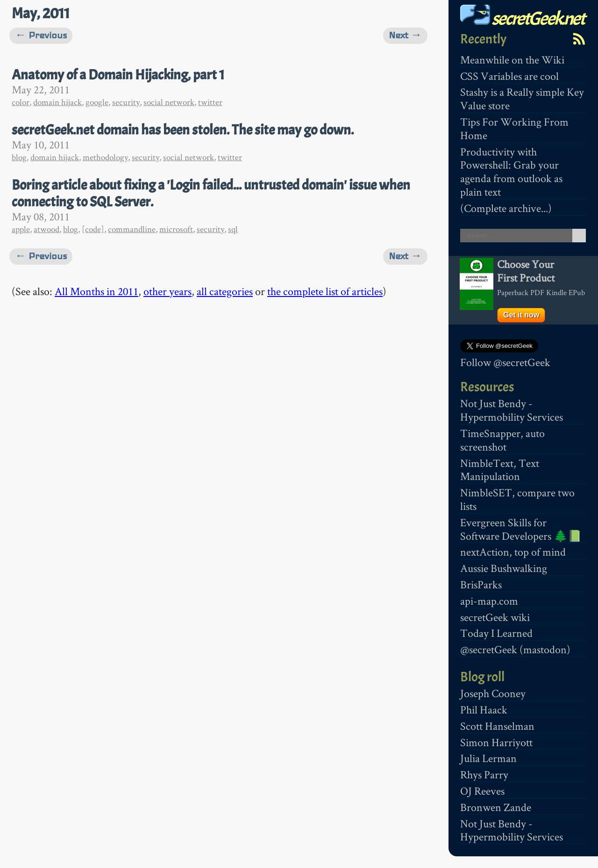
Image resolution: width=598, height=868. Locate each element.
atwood (46, 229)
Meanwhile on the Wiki (512, 60)
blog (19, 157)
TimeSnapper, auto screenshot (502, 440)
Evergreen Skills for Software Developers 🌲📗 (521, 529)
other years (167, 291)
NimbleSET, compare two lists (517, 499)
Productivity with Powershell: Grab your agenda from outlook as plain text (511, 172)
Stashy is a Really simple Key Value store (522, 99)
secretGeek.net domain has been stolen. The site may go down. (183, 130)
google (97, 102)
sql (233, 229)
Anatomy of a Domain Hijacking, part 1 (118, 75)
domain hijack (57, 102)
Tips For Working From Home (514, 128)
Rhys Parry (484, 774)
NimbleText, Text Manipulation (500, 470)
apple (21, 229)
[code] (93, 229)
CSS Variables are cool (509, 76)
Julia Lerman (488, 758)
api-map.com (489, 601)
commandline (132, 229)
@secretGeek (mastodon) (515, 649)
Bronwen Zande (496, 807)
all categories (225, 291)
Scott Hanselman (497, 726)
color (21, 102)
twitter (210, 102)
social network (169, 102)
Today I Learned (496, 633)
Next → (405, 35)
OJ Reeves (482, 791)
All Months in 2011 (96, 291)
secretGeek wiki (495, 617)
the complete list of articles (325, 291)
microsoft (176, 229)
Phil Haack (484, 709)
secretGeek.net (522, 18)
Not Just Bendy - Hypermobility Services (512, 410)
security (126, 102)
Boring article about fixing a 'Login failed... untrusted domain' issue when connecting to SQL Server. (211, 193)
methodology (105, 157)
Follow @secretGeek (505, 362)
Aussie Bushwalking (504, 568)
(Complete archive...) (506, 208)
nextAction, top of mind (513, 552)
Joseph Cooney (493, 693)
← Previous (41, 35)
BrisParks (481, 584)
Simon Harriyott (496, 742)
